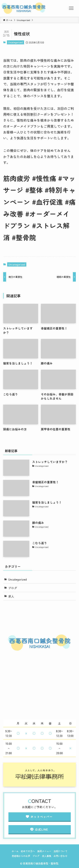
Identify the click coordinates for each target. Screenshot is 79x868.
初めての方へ (28, 851)
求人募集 (47, 856)
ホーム (15, 851)
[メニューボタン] (71, 8)
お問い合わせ (60, 856)
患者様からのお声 (21, 856)
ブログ (13, 588)
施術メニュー (44, 851)
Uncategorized (15, 42)
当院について (60, 851)
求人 (11, 596)
